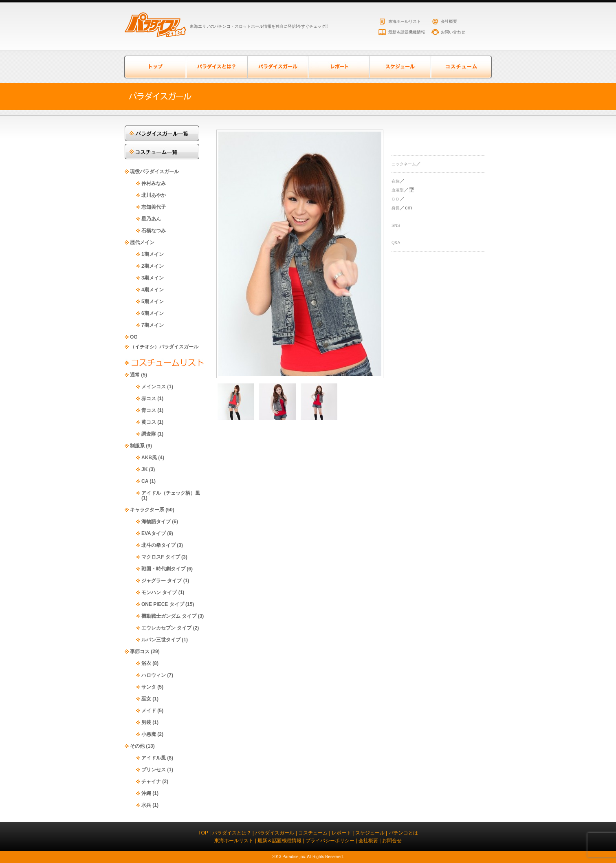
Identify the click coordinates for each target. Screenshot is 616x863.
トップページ (155, 67)
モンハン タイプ (159, 592)
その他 (137, 746)
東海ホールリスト (405, 21)
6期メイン (153, 313)
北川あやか (154, 195)
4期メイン (153, 290)
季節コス (140, 652)
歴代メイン (142, 242)
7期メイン (153, 325)
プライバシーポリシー (330, 841)
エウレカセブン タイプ (166, 628)
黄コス (149, 422)
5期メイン (153, 302)
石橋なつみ (154, 231)
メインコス (154, 387)
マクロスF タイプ (161, 557)
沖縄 (146, 793)
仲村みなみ (154, 183)
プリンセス (154, 770)
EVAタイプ (154, 533)
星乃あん (151, 219)
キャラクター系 (147, 510)
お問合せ (392, 841)
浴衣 (146, 663)
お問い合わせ (453, 32)
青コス (149, 410)
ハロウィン (154, 675)
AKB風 (149, 458)
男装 (146, 722)
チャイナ (151, 782)
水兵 (146, 805)
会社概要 (449, 21)
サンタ (149, 687)
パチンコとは (403, 833)
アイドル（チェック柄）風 (171, 493)
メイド (149, 711)
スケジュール (400, 67)
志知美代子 (154, 207)
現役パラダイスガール (154, 172)
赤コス (149, 398)
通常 (135, 375)
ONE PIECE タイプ (163, 604)
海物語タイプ (156, 522)
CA (145, 481)
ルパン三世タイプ (161, 640)
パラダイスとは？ (216, 67)
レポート (339, 67)
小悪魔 (149, 734)
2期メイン (153, 266)
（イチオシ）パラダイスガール (164, 347)
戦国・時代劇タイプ (163, 569)
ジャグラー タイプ (162, 581)
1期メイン (153, 254)
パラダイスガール (277, 67)
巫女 (146, 699)
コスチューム (461, 67)
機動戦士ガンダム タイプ (169, 616)
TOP (203, 833)
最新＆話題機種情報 (407, 32)
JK (144, 469)
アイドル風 (154, 758)
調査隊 (149, 434)
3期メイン (153, 278)
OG (134, 337)
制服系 (137, 446)
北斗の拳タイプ (158, 545)
